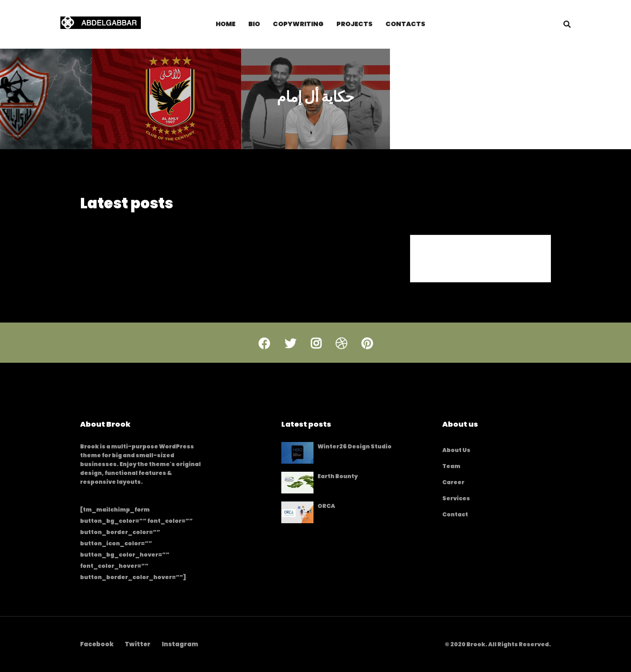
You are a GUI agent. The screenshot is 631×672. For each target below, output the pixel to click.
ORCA (326, 506)
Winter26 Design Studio (355, 446)
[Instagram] (316, 351)
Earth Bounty (338, 476)
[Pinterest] (367, 351)
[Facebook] (264, 351)
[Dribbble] (341, 351)
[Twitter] (291, 351)
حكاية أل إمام (315, 102)
